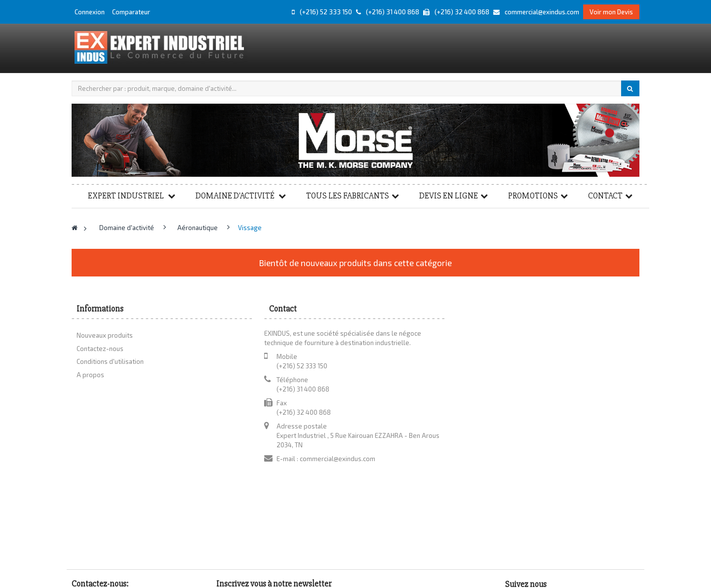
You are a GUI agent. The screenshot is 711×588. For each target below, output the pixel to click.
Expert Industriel (127, 196)
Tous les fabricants (348, 196)
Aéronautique (198, 228)
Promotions (533, 196)
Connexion (90, 12)
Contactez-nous (100, 349)
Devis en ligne (449, 196)
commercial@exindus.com (337, 459)
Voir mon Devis (611, 12)
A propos (90, 375)
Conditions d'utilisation (110, 361)
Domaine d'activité (236, 196)
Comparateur (131, 12)
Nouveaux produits (105, 335)
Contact (605, 196)
